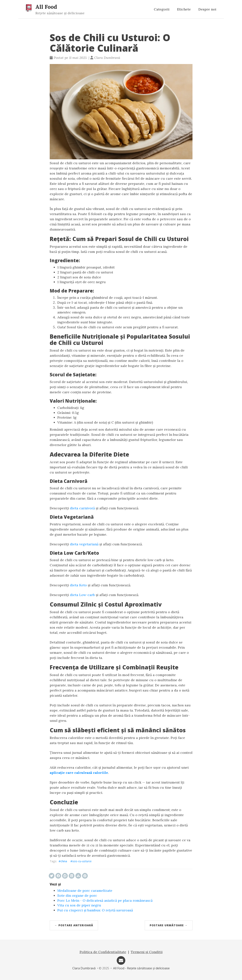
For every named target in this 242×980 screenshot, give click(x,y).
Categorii (162, 9)
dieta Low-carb (82, 595)
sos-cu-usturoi (82, 861)
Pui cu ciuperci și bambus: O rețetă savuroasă (95, 910)
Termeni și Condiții (147, 952)
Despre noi (207, 9)
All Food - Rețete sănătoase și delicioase (141, 968)
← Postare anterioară (74, 925)
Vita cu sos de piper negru (79, 905)
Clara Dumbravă (84, 968)
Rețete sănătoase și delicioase (60, 13)
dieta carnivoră (82, 508)
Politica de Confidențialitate (103, 952)
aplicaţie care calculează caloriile (79, 773)
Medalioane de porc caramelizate (85, 891)
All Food (46, 7)
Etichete (184, 9)
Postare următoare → (169, 925)
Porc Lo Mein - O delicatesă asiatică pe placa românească (105, 900)
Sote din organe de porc (77, 895)
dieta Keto (78, 585)
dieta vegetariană (84, 544)
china (64, 861)
